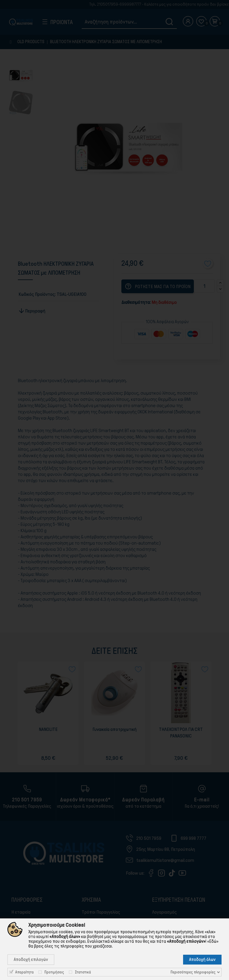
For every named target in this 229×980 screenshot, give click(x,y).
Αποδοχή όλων (202, 959)
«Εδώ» (213, 941)
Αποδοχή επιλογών (31, 959)
